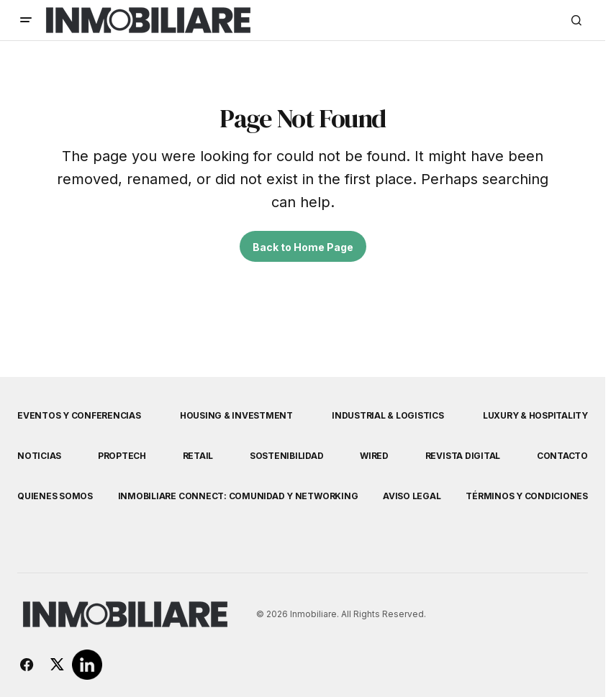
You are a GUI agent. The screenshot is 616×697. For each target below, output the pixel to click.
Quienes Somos (55, 496)
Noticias (39, 456)
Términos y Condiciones (527, 496)
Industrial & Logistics (388, 415)
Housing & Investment (236, 415)
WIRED (374, 456)
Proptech (122, 456)
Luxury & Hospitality (535, 415)
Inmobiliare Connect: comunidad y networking (238, 496)
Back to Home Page (303, 247)
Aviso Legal (412, 496)
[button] (26, 20)
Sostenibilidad (287, 456)
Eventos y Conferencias (79, 415)
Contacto (562, 456)
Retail (198, 456)
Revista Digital (463, 456)
